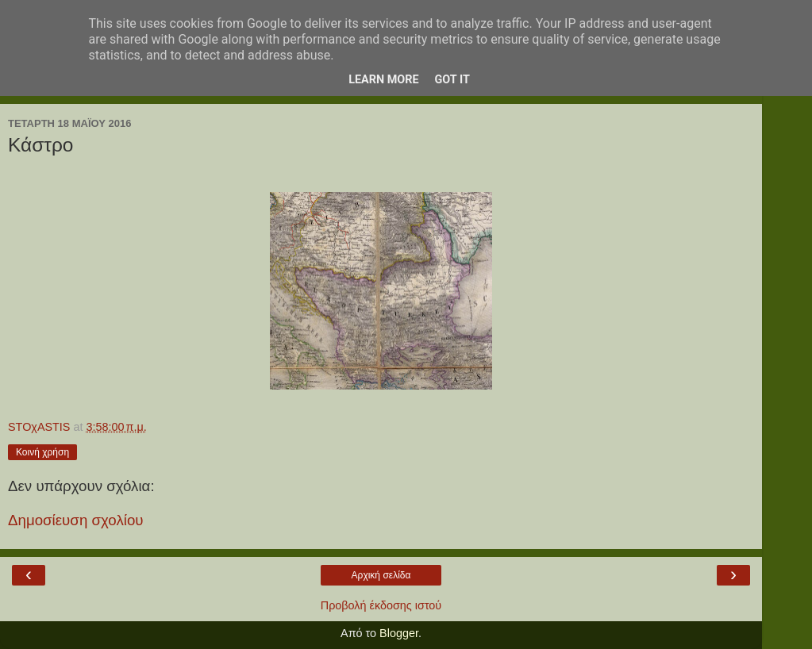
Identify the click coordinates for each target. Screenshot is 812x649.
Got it (452, 80)
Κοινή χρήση (42, 452)
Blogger (399, 633)
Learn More (383, 80)
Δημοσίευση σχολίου (76, 520)
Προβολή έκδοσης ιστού (381, 605)
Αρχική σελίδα (381, 575)
